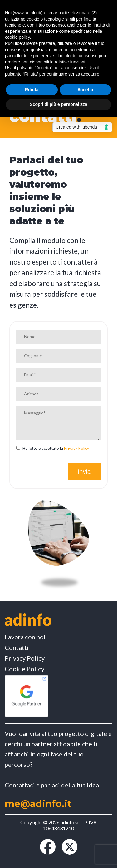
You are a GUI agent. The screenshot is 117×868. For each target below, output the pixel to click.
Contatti (17, 647)
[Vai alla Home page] (28, 620)
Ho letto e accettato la (53, 448)
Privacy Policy (77, 448)
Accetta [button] (85, 90)
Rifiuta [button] (32, 90)
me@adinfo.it (38, 804)
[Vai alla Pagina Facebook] (48, 853)
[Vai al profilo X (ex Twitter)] (70, 853)
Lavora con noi (25, 637)
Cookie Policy (24, 669)
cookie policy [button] (17, 37)
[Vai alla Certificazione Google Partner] (27, 716)
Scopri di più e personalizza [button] (58, 104)
